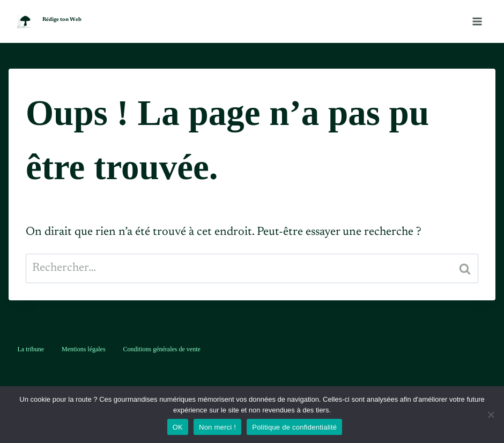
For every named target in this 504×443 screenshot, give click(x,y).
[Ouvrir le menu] (477, 21)
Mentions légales (84, 349)
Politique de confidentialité (294, 427)
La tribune (31, 349)
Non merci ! (217, 427)
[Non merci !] (491, 415)
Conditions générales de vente (162, 349)
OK (178, 427)
